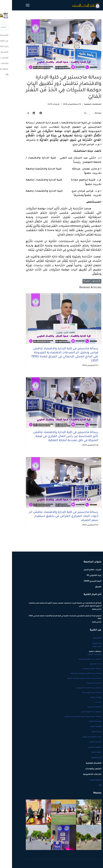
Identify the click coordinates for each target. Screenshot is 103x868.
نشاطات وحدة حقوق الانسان (79, 712)
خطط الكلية (84, 752)
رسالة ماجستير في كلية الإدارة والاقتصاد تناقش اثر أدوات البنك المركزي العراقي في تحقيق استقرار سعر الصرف (52, 516)
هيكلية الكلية (84, 727)
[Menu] (16, 5)
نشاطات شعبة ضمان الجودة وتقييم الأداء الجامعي (71, 717)
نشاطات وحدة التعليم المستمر (78, 659)
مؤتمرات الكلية (84, 698)
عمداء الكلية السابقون (80, 737)
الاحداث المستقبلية (82, 683)
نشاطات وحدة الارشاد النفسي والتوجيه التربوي (72, 678)
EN (88, 786)
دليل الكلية (85, 647)
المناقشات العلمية (81, 104)
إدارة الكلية (84, 758)
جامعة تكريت (83, 780)
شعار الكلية (84, 732)
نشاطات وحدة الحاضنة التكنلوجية (77, 688)
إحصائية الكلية (83, 722)
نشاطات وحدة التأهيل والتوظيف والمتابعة (74, 674)
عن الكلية (85, 643)
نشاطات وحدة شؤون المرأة (80, 693)
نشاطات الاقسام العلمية (80, 669)
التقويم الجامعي (83, 747)
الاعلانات (86, 702)
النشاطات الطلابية (82, 707)
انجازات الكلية (84, 742)
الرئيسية (85, 638)
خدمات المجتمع (84, 664)
